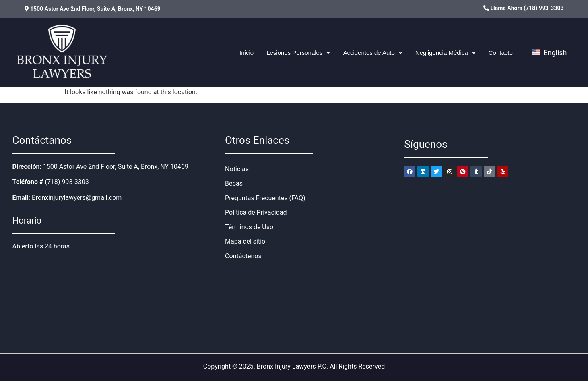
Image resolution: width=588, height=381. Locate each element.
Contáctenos (243, 256)
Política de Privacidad (256, 212)
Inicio (247, 53)
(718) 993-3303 (67, 182)
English (549, 53)
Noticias (237, 169)
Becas (234, 183)
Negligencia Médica (446, 53)
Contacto (501, 53)
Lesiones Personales (298, 53)
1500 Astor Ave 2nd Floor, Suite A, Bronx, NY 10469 (116, 167)
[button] (298, 53)
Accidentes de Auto (372, 53)
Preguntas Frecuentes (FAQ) (265, 198)
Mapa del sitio (245, 241)
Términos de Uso (249, 227)
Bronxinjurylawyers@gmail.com (77, 198)
